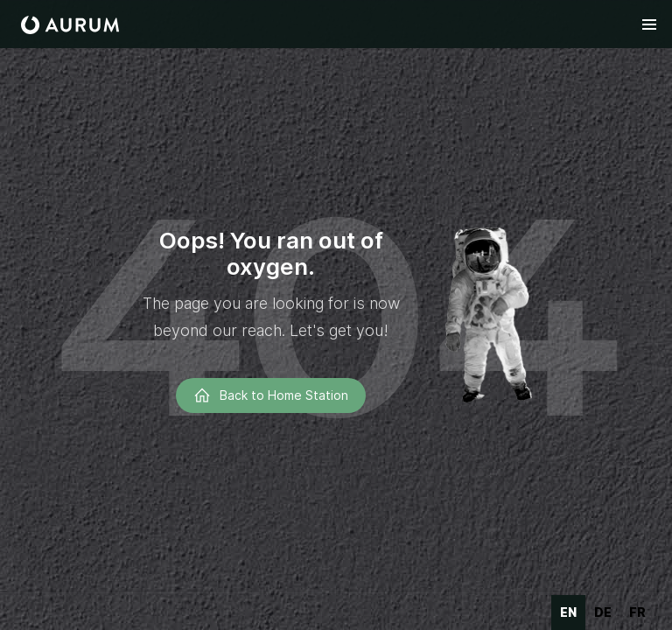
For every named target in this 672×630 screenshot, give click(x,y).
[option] (603, 612)
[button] (649, 24)
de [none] (603, 612)
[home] (70, 25)
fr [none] (637, 612)
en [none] (568, 612)
